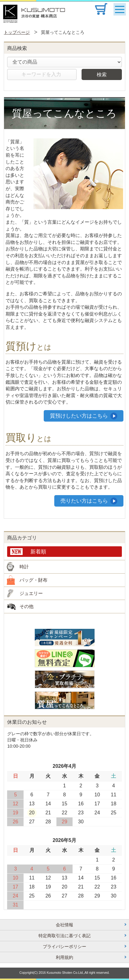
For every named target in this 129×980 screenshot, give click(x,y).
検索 (102, 74)
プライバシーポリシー (64, 946)
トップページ (17, 32)
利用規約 (64, 957)
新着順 (38, 552)
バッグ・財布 (33, 580)
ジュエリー (31, 593)
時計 (24, 567)
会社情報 (64, 925)
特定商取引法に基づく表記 (64, 936)
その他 (27, 606)
